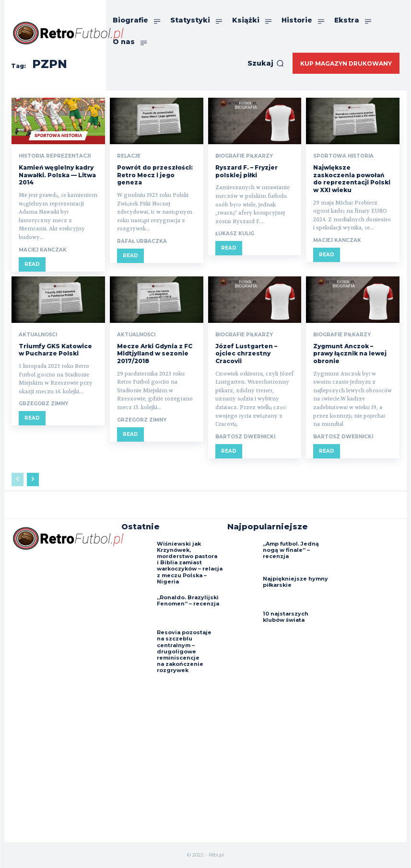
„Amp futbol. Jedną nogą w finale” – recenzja (291, 550)
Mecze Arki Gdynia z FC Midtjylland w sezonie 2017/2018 (155, 354)
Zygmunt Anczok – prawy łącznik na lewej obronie (350, 354)
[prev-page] (18, 480)
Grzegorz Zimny (43, 404)
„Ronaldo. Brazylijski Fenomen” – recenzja (188, 600)
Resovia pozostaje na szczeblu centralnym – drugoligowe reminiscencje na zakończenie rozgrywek (184, 651)
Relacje (129, 156)
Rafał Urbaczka (142, 241)
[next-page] (33, 480)
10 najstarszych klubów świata (286, 617)
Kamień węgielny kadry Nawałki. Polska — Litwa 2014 (57, 175)
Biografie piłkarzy (244, 156)
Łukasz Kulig (235, 234)
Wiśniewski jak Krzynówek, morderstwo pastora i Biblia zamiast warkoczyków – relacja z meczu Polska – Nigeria (190, 563)
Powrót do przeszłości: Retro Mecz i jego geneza (155, 175)
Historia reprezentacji (55, 156)
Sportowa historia (343, 156)
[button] (266, 63)
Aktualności (38, 335)
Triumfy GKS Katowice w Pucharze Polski (55, 350)
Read (32, 264)
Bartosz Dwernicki (245, 437)
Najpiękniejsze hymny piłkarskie (295, 582)
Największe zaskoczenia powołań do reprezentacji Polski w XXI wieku (352, 179)
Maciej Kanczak (43, 250)
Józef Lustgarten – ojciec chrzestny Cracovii (246, 354)
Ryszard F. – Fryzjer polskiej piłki (247, 171)
